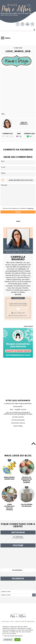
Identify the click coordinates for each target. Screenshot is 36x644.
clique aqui (30, 208)
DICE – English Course (18, 410)
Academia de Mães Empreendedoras (18, 404)
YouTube (27, 24)
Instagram (23, 24)
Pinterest (9, 136)
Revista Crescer (18, 417)
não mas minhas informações (13, 636)
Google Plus (5, 136)
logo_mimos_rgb (18, 51)
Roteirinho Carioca (18, 423)
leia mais (18, 294)
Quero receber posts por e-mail (21, 180)
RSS (32, 24)
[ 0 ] (20, 136)
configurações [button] (8, 640)
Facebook (18, 24)
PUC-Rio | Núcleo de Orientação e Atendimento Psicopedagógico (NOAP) (18, 413)
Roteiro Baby (18, 426)
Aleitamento (18, 407)
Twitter (7, 136)
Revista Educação (18, 420)
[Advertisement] (18, 89)
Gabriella (24, 124)
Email (12, 136)
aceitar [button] (17, 640)
